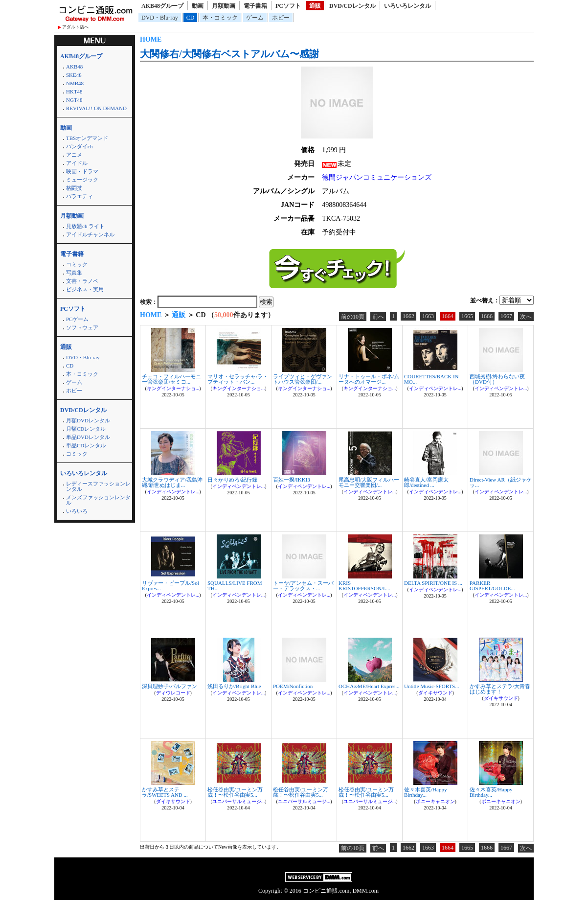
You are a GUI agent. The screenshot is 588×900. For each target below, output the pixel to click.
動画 (198, 6)
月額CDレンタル (86, 429)
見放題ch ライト (85, 226)
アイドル (77, 163)
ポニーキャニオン (435, 801)
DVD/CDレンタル (352, 6)
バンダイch (79, 146)
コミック (77, 264)
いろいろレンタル (407, 6)
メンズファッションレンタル (98, 500)
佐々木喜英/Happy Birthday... (425, 792)
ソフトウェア (82, 327)
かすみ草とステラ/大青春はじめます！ (500, 689)
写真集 (74, 273)
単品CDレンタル (86, 445)
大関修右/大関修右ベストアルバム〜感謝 (229, 54)
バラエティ (79, 196)
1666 (487, 316)
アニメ (74, 155)
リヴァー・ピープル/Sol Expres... (170, 586)
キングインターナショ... (173, 388)
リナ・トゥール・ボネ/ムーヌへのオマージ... (369, 379)
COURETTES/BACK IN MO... (431, 379)
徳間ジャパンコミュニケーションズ (377, 177)
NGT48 (74, 100)
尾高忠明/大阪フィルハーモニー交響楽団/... (369, 482)
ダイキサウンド (435, 693)
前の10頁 (353, 317)
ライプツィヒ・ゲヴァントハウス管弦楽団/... (303, 379)
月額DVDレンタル (88, 420)
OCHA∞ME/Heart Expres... (369, 686)
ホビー (281, 18)
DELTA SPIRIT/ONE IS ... (433, 583)
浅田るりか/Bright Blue (234, 686)
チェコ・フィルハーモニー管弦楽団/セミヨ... (171, 379)
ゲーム (255, 18)
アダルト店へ (75, 27)
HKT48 (74, 92)
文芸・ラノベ (82, 281)
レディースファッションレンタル (98, 486)
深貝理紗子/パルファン (170, 686)
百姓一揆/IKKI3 (292, 480)
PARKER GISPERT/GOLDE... (492, 586)
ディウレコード (173, 693)
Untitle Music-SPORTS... (431, 686)
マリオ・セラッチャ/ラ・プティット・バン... (238, 379)
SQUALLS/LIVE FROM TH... (235, 586)
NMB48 (75, 83)
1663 (428, 316)
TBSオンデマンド (87, 138)
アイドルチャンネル (90, 234)
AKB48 (74, 67)
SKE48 (74, 75)
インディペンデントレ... (435, 388)
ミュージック (82, 180)
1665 (467, 316)
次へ (526, 317)
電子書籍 (255, 6)
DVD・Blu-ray (160, 18)
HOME (151, 39)
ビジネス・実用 (85, 289)
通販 (315, 6)
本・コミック (220, 18)
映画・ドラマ (82, 171)
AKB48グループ (162, 6)
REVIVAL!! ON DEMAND (96, 108)
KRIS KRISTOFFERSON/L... (364, 586)
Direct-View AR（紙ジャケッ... (501, 482)
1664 (448, 316)
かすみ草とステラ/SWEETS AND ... (165, 792)
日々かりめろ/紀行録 (232, 480)
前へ (378, 317)
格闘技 (74, 188)
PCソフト (288, 6)
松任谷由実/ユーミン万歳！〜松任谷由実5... (235, 792)
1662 (408, 316)
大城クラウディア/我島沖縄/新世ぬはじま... (172, 482)
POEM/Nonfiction (293, 686)
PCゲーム (77, 319)
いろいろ (77, 511)
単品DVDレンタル (88, 437)
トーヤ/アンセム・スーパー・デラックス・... (303, 586)
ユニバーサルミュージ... (239, 801)
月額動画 (224, 6)
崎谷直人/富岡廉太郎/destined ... (426, 482)
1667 (506, 316)
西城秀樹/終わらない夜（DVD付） (497, 379)
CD (191, 18)
